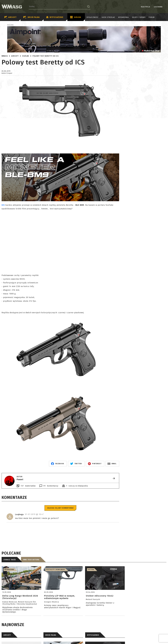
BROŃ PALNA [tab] (51, 635)
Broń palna (31, 17)
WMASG (5, 56)
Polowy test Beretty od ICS (46, 56)
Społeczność (92, 17)
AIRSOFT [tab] (7, 635)
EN (165, 7)
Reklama (10, 25)
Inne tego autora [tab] (31, 560)
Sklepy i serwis (139, 17)
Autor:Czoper (7, 73)
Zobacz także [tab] (10, 560)
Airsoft (10, 17)
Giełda (76, 17)
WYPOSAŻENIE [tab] (93, 635)
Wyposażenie (55, 17)
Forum (152, 17)
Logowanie (152, 7)
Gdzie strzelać (108, 17)
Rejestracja (139, 7)
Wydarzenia (124, 17)
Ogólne (26, 56)
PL (161, 7)
